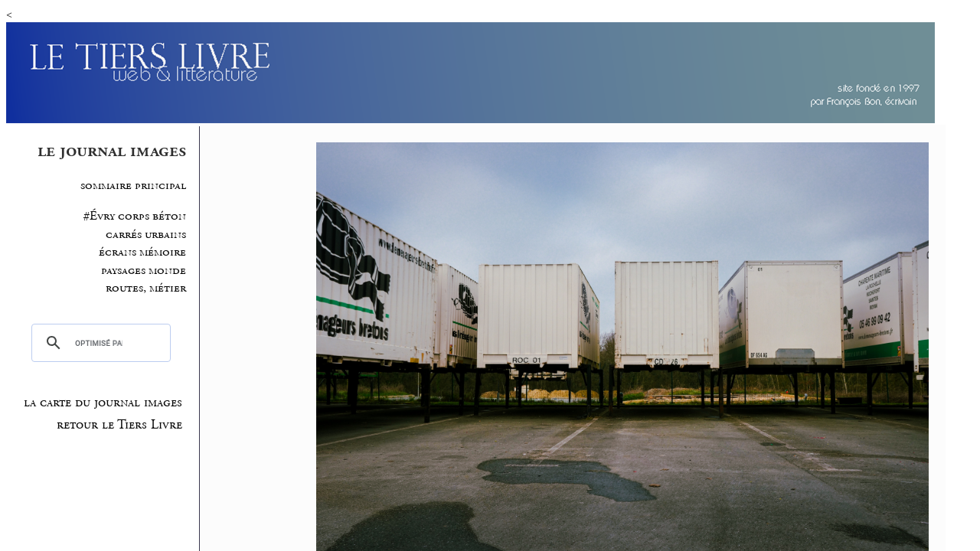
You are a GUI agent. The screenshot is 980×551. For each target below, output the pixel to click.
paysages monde (144, 271)
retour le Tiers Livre (119, 425)
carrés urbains (146, 235)
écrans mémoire (142, 252)
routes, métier (146, 288)
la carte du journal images (103, 403)
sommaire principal (133, 186)
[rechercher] (99, 343)
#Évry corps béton (135, 216)
